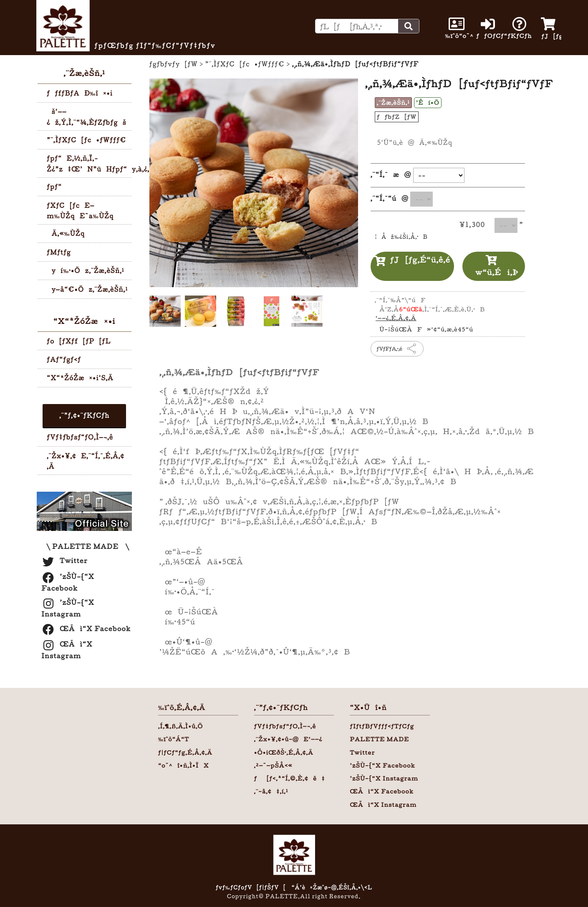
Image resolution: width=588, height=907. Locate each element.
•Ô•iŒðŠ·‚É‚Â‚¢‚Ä (284, 753)
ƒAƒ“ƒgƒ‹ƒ (66, 360)
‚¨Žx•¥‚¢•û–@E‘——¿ (288, 739)
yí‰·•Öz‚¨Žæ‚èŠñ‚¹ (85, 271)
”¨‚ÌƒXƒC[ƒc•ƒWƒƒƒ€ (86, 140)
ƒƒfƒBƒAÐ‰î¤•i (80, 93)
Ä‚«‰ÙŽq (66, 234)
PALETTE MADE (379, 739)
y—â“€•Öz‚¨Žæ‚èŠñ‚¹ (87, 289)
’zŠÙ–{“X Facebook (382, 766)
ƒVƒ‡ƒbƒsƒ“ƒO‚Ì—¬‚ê (80, 437)
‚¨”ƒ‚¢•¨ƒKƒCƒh (84, 416)
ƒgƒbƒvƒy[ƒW (174, 64)
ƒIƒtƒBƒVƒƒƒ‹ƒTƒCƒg (382, 726)
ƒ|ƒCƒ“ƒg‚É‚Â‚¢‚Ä (185, 753)
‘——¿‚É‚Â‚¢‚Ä (396, 318)
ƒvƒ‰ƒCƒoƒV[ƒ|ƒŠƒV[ (251, 888)
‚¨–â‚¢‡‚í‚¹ (271, 791)
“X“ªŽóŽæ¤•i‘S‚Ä (80, 378)
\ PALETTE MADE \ (85, 546)
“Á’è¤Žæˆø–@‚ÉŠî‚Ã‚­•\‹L (332, 888)
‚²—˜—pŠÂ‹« (273, 766)
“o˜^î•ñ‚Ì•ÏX (184, 766)
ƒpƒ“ (54, 187)
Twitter (64, 561)
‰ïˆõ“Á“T (174, 739)
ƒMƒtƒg (59, 252)
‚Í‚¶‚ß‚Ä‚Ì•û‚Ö (181, 726)
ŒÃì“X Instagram (383, 805)
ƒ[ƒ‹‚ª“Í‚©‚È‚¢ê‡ (290, 778)
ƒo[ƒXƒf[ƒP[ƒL (79, 341)
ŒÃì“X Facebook (86, 629)
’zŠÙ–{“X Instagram (384, 778)
